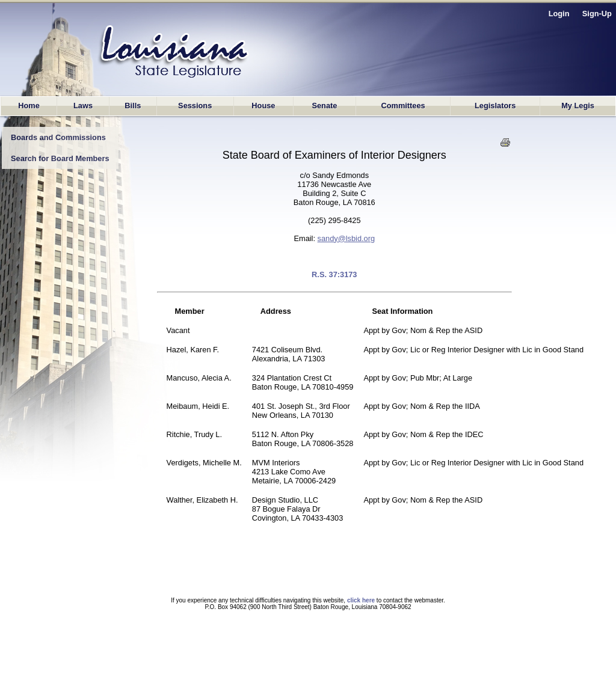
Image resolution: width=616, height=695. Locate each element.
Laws (83, 106)
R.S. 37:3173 (334, 274)
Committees (403, 106)
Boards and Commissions (58, 137)
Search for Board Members (60, 158)
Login (559, 14)
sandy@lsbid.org (346, 238)
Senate (324, 106)
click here (361, 600)
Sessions (195, 106)
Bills (133, 106)
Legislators (495, 106)
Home (29, 106)
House (263, 106)
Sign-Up (597, 14)
